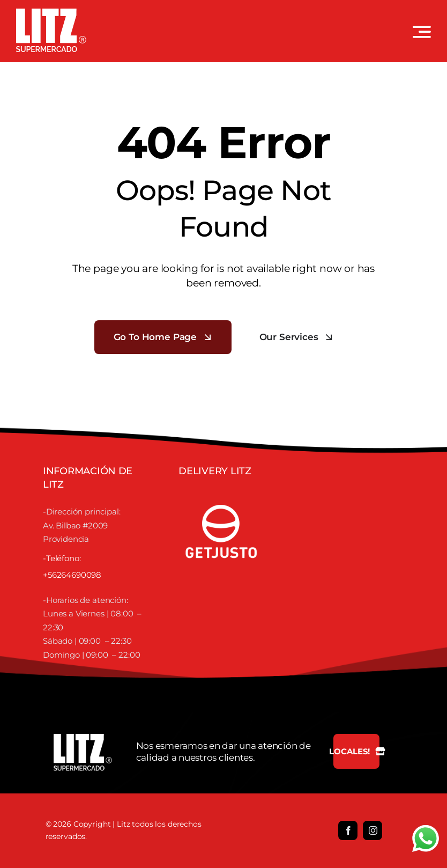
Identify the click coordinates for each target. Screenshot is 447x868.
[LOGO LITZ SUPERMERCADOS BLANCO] (51, 13)
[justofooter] (221, 493)
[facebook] (348, 830)
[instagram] (372, 830)
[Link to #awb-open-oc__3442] (422, 32)
